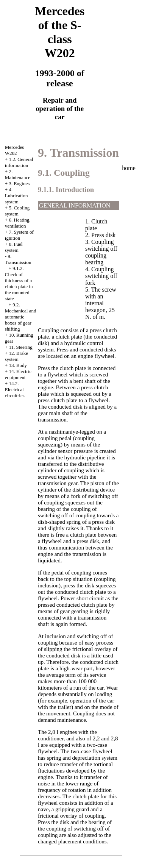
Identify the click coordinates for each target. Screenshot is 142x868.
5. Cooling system (17, 211)
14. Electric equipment (18, 374)
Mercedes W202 (15, 150)
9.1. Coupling (64, 173)
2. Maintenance (18, 174)
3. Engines (19, 183)
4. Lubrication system (16, 196)
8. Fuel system (14, 247)
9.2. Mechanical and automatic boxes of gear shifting (21, 317)
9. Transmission (18, 259)
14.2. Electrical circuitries (15, 390)
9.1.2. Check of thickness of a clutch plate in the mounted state (19, 283)
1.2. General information (19, 162)
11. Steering (20, 347)
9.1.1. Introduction (66, 190)
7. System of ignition (19, 235)
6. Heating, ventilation (18, 223)
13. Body (18, 365)
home (129, 168)
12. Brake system (16, 356)
